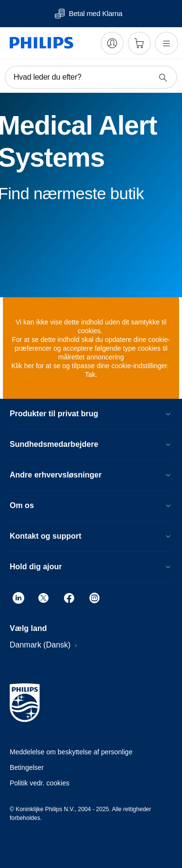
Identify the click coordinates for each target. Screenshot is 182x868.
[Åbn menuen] (166, 43)
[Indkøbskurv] (139, 43)
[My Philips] (112, 43)
